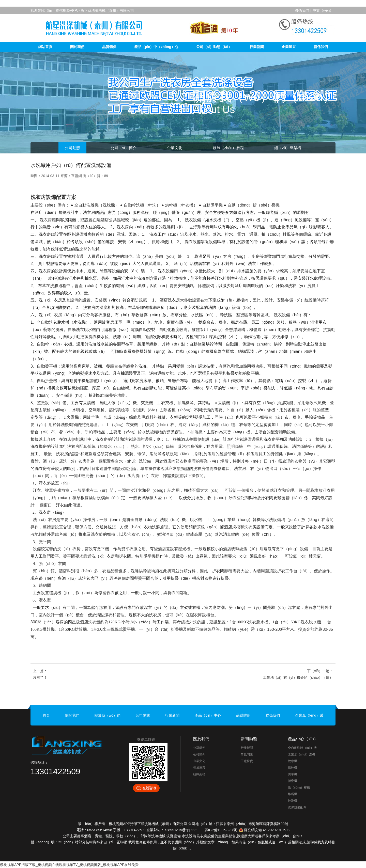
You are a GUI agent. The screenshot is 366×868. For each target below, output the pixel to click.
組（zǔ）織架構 (288, 148)
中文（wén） (323, 10)
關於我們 (77, 47)
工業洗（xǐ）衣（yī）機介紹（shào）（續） (298, 677)
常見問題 (247, 754)
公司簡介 (199, 754)
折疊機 (293, 781)
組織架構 (199, 774)
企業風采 (289, 47)
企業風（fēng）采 (309, 715)
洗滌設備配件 (297, 807)
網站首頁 (45, 47)
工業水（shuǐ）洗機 (301, 754)
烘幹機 (293, 768)
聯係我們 (302, 10)
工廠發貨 (247, 761)
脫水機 (293, 761)
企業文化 (175, 148)
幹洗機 (293, 801)
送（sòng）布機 (299, 787)
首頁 (46, 715)
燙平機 (293, 774)
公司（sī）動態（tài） (214, 47)
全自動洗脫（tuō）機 (302, 748)
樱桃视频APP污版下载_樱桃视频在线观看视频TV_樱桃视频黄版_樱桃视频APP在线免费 (69, 865)
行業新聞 (257, 47)
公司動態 (72, 148)
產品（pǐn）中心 (208, 715)
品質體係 (109, 47)
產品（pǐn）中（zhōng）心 (156, 47)
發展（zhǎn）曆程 (228, 148)
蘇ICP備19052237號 (221, 830)
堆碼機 (293, 794)
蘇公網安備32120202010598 (267, 830)
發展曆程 (199, 768)
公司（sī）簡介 (124, 148)
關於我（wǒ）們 (108, 715)
